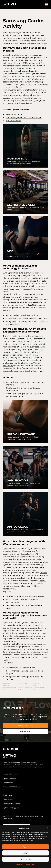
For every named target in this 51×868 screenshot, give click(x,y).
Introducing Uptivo (11, 774)
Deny (26, 853)
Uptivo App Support (11, 808)
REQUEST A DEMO (25, 725)
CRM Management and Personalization (24, 118)
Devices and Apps (14, 115)
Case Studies (33, 305)
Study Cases (8, 795)
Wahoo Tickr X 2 (23, 683)
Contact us (25, 732)
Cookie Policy (20, 865)
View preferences (26, 859)
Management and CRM (12, 787)
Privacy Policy (30, 865)
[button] (48, 828)
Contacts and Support (12, 804)
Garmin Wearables (11, 302)
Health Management (27, 294)
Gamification (8, 783)
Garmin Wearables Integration (17, 652)
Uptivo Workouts (14, 121)
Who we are (8, 800)
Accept (25, 847)
